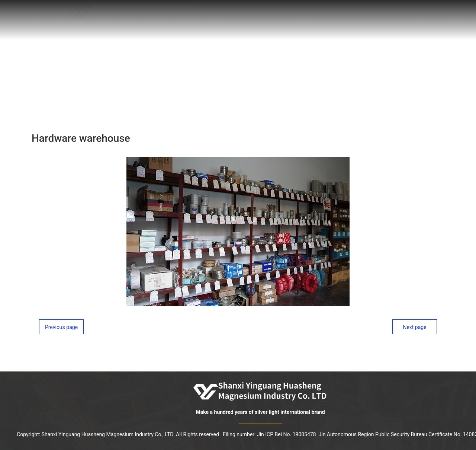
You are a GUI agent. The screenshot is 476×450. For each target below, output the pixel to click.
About (202, 15)
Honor (234, 15)
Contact (409, 15)
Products (318, 15)
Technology (273, 15)
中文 (440, 15)
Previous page (61, 327)
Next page (414, 327)
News (353, 15)
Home (171, 15)
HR (379, 15)
